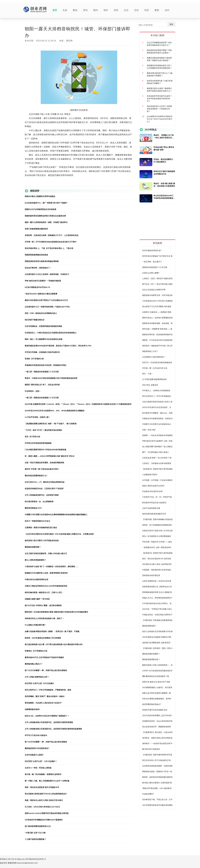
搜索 (171, 24)
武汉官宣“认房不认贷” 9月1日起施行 (39, 683)
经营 (116, 10)
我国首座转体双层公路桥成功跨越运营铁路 (42, 261)
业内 (167, 10)
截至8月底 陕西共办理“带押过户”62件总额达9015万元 (46, 300)
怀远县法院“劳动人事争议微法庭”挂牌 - (164, 148)
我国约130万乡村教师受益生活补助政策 (40, 209)
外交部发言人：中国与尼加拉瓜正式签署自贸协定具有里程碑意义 (51, 333)
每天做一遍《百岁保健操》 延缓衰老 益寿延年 (43, 774)
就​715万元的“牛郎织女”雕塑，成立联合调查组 (43, 605)
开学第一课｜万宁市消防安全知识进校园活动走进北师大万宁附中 (51, 242)
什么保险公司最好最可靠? (35, 625)
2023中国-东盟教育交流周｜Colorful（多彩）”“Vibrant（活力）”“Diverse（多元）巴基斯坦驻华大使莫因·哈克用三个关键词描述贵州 (78, 404)
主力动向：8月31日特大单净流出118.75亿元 (42, 807)
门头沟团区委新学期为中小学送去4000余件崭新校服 (45, 450)
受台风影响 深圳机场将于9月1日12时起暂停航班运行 (46, 794)
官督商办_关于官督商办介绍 (36, 651)
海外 (106, 10)
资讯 (85, 10)
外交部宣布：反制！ (33, 391)
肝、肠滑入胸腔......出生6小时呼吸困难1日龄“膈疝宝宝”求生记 (50, 456)
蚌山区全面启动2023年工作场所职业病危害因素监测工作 (164, 197)
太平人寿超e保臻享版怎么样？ (37, 677)
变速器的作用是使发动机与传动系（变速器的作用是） (46, 365)
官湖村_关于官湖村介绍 (34, 359)
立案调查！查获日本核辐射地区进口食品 (41, 528)
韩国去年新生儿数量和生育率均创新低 (40, 196)
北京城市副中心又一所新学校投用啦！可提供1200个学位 (47, 307)
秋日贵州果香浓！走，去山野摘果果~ (40, 502)
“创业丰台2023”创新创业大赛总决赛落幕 (41, 294)
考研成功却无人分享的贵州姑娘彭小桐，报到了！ (44, 618)
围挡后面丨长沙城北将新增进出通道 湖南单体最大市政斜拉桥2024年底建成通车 (56, 612)
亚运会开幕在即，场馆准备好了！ (38, 268)
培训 (147, 10)
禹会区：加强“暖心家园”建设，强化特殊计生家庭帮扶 (164, 185)
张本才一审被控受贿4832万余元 (37, 521)
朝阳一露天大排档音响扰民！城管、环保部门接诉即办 (46, 222)
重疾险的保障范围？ (33, 547)
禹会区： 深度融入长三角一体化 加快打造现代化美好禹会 (164, 136)
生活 (126, 10)
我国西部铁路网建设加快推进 (36, 255)
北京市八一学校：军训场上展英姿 (38, 768)
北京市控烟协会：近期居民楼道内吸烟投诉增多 (43, 326)
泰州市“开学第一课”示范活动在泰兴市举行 (42, 469)
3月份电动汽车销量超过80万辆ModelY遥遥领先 (44, 820)
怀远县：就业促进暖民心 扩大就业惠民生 (163, 161)
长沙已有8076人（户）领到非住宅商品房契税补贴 (45, 482)
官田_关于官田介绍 (32, 437)
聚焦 (75, 10)
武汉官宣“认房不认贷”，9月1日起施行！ (41, 761)
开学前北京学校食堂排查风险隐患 (38, 443)
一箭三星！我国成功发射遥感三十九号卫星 (42, 372)
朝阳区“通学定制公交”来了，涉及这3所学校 (42, 385)
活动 (136, 10)
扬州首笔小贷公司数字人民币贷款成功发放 (42, 541)
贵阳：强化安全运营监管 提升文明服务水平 (42, 787)
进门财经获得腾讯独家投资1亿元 (38, 826)
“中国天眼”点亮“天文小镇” (35, 833)
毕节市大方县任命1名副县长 (36, 735)
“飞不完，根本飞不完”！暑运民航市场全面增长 (43, 430)
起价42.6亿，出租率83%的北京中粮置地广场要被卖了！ (47, 716)
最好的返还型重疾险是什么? (36, 476)
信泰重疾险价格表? (32, 709)
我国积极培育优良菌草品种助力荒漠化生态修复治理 (45, 216)
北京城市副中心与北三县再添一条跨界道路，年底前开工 (47, 274)
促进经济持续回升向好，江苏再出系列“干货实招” (44, 489)
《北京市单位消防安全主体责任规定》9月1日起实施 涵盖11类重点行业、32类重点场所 (59, 534)
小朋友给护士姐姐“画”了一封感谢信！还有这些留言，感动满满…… (52, 566)
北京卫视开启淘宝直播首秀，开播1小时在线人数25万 (46, 553)
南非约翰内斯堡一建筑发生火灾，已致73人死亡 (44, 592)
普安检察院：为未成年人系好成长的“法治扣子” (43, 703)
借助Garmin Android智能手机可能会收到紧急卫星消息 (47, 813)
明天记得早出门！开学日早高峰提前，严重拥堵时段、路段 (48, 690)
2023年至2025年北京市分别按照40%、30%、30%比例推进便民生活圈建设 (55, 411)
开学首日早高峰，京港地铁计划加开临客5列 (42, 352)
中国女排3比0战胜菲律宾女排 (36, 579)
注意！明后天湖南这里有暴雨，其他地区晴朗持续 (44, 463)
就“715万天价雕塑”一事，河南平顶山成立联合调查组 (46, 670)
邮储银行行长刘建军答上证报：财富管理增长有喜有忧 (46, 573)
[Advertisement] (159, 223)
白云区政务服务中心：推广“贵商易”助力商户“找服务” (46, 203)
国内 (96, 10)
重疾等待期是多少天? (33, 508)
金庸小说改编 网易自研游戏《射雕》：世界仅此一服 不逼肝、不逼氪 (52, 631)
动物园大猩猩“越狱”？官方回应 (37, 599)
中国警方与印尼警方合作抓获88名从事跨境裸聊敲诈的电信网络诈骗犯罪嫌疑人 (56, 515)
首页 (55, 10)
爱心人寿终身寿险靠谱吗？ (35, 560)
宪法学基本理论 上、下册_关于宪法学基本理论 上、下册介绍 (49, 248)
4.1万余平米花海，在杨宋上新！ (38, 417)
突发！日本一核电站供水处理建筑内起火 (41, 313)
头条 (65, 10)
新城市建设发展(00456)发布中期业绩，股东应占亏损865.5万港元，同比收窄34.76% (58, 346)
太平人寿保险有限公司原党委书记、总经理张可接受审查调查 (49, 722)
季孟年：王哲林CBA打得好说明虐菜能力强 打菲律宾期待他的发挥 (51, 378)
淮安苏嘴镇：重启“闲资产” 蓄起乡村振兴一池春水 (45, 696)
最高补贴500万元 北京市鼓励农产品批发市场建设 (44, 657)
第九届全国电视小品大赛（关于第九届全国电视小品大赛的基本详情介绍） (54, 644)
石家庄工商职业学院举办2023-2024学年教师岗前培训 (46, 586)
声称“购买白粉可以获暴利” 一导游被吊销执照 (43, 281)
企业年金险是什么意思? (34, 755)
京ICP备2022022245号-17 (36, 859)
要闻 (157, 10)
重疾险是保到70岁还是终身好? (37, 748)
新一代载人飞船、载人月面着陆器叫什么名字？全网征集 (47, 781)
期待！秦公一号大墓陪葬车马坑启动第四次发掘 (43, 339)
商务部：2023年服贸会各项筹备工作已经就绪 (43, 638)
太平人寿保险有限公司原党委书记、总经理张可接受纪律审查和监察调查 (53, 729)
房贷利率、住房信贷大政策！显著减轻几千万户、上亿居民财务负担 (52, 235)
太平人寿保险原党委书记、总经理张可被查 (42, 495)
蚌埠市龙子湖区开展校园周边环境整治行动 (164, 173)
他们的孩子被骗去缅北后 (35, 320)
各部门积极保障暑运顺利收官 (36, 229)
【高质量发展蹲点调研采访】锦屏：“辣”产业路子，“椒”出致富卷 (51, 424)
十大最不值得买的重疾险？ (35, 839)
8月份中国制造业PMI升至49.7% (37, 287)
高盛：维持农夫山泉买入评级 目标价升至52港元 (44, 800)
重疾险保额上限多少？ (34, 664)
